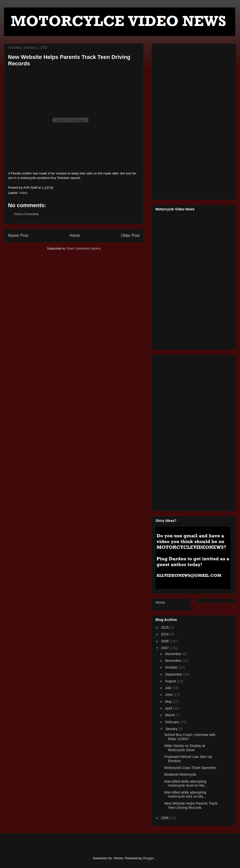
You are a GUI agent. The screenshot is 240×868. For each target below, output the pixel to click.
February (172, 722)
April (169, 708)
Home (75, 235)
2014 (165, 634)
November (173, 661)
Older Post (130, 235)
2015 (165, 627)
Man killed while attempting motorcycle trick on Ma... (185, 795)
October (172, 667)
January (172, 729)
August (171, 681)
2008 (165, 641)
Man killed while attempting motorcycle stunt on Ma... (186, 784)
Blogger (148, 858)
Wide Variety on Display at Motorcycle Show (185, 748)
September (174, 674)
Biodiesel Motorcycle (180, 774)
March (170, 715)
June (169, 695)
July (169, 688)
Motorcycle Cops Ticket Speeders (190, 768)
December (173, 654)
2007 (165, 648)
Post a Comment (26, 214)
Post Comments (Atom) (84, 248)
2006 (165, 818)
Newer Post (18, 235)
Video (24, 193)
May (169, 702)
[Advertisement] (172, 120)
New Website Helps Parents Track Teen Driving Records (191, 805)
